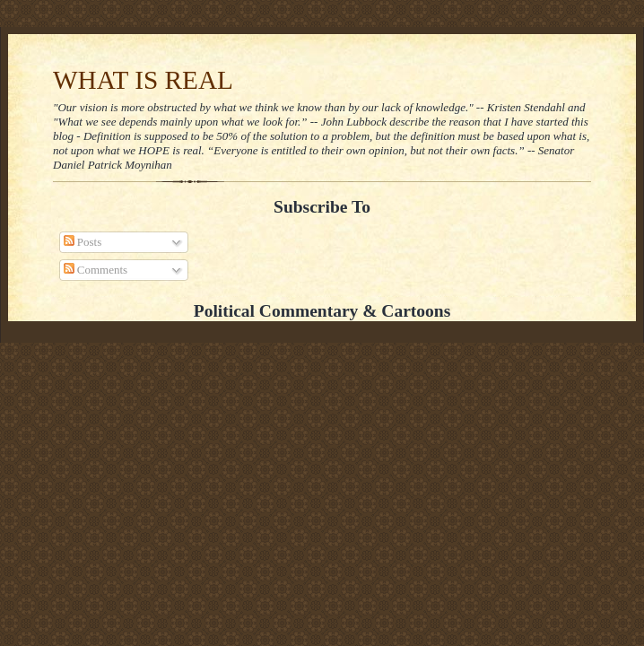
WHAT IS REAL (143, 80)
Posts (83, 242)
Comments (96, 270)
